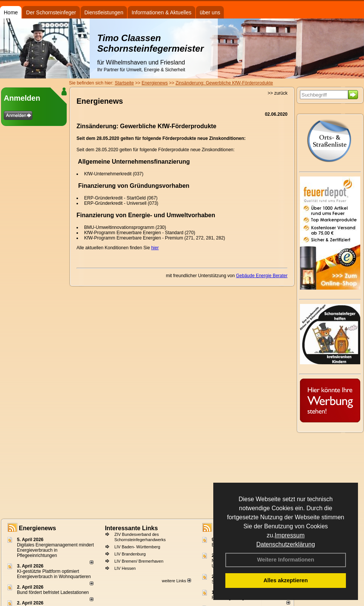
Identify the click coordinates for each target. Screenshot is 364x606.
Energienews (37, 528)
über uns (210, 12)
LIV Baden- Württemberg (137, 547)
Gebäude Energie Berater (262, 276)
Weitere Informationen (286, 560)
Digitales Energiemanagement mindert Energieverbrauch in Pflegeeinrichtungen (55, 550)
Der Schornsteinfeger (51, 12)
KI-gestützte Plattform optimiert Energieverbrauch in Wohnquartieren (54, 574)
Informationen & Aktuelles (161, 12)
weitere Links (176, 581)
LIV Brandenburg (130, 554)
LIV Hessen (125, 568)
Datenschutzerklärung (286, 544)
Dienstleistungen (104, 12)
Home (11, 12)
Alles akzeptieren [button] (286, 580)
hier (155, 248)
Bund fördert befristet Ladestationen (53, 592)
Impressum (290, 535)
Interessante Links (131, 528)
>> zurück (278, 93)
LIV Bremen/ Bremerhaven (139, 561)
